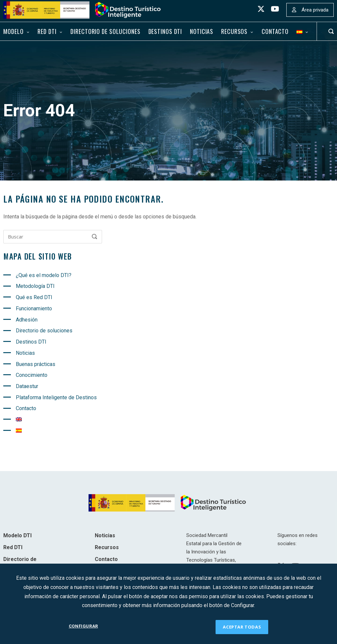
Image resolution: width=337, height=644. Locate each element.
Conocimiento (32, 375)
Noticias (202, 31)
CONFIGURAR (83, 627)
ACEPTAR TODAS (242, 627)
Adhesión (27, 320)
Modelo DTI (17, 535)
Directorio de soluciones (105, 31)
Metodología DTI (35, 286)
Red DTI (47, 31)
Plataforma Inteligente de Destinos (56, 397)
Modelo (13, 31)
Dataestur (27, 386)
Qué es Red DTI (34, 297)
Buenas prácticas (36, 364)
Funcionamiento (34, 308)
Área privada (315, 10)
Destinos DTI (165, 31)
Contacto (275, 31)
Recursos (234, 31)
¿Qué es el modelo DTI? (44, 275)
